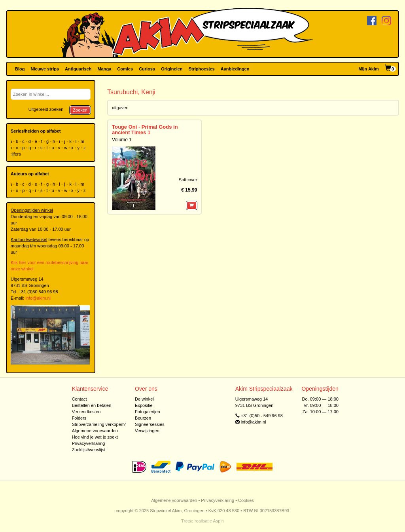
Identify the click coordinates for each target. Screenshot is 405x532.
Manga (104, 69)
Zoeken (80, 110)
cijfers (16, 154)
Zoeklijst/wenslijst (89, 450)
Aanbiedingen (235, 69)
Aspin (218, 521)
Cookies (246, 500)
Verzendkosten (86, 412)
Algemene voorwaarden (95, 431)
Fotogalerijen (148, 412)
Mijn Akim (369, 69)
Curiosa (147, 69)
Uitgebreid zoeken (46, 109)
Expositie (144, 405)
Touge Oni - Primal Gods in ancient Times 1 (145, 130)
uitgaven (120, 108)
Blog (20, 69)
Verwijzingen (147, 431)
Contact (79, 399)
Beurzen (143, 418)
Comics (125, 69)
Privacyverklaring (89, 443)
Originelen (172, 69)
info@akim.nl (38, 298)
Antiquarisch (78, 69)
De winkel (144, 399)
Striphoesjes (202, 69)
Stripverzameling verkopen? (99, 424)
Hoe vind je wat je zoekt (95, 437)
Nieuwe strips (45, 69)
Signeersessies (150, 424)
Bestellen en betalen (92, 405)
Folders (79, 418)
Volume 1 (122, 140)
